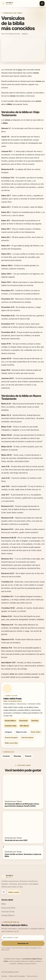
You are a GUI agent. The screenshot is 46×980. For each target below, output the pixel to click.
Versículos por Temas (13, 13)
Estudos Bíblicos (8, 915)
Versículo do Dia (8, 912)
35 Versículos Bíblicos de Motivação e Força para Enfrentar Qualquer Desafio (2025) (22, 805)
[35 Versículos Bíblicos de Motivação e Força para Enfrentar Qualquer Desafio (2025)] (23, 797)
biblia (20, 70)
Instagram (8, 732)
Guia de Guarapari (11, 738)
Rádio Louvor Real (11, 743)
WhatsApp (17, 756)
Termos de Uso (32, 976)
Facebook (6, 756)
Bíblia (4, 904)
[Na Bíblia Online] (7, 3)
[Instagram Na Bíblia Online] (4, 892)
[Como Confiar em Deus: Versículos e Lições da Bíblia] (3, 847)
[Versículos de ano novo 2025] (23, 833)
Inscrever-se (23, 943)
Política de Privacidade (17, 976)
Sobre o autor (14, 892)
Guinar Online (36, 732)
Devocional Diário (8, 908)
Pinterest (28, 756)
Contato (4, 976)
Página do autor (21, 732)
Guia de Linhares (27, 738)
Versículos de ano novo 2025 (16, 840)
